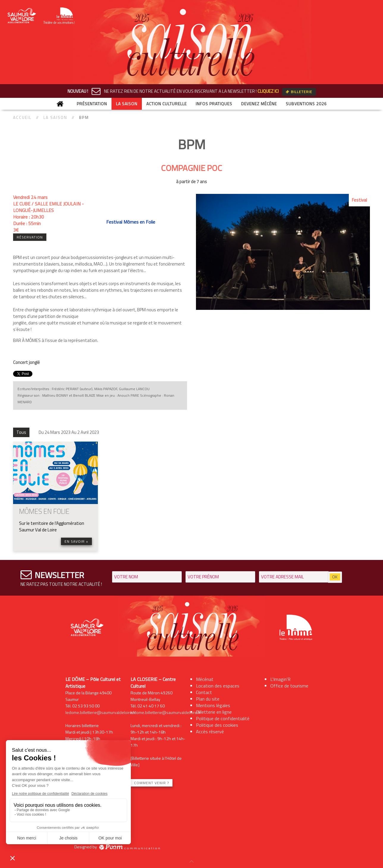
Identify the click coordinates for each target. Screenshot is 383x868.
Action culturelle (167, 104)
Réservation (30, 237)
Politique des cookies (217, 725)
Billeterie (299, 92)
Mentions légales (213, 705)
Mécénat (205, 679)
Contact (204, 692)
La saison (127, 104)
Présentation (92, 104)
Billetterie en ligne (214, 712)
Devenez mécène (259, 104)
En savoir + (76, 541)
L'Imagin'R (280, 679)
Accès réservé (210, 732)
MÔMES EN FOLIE (44, 511)
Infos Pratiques (214, 104)
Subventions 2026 (306, 104)
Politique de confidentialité (223, 718)
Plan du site (208, 699)
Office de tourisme (289, 686)
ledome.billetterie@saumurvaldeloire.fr (101, 712)
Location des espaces (218, 686)
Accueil (22, 117)
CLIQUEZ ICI (268, 91)
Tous (21, 432)
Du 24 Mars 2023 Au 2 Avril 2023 (69, 432)
